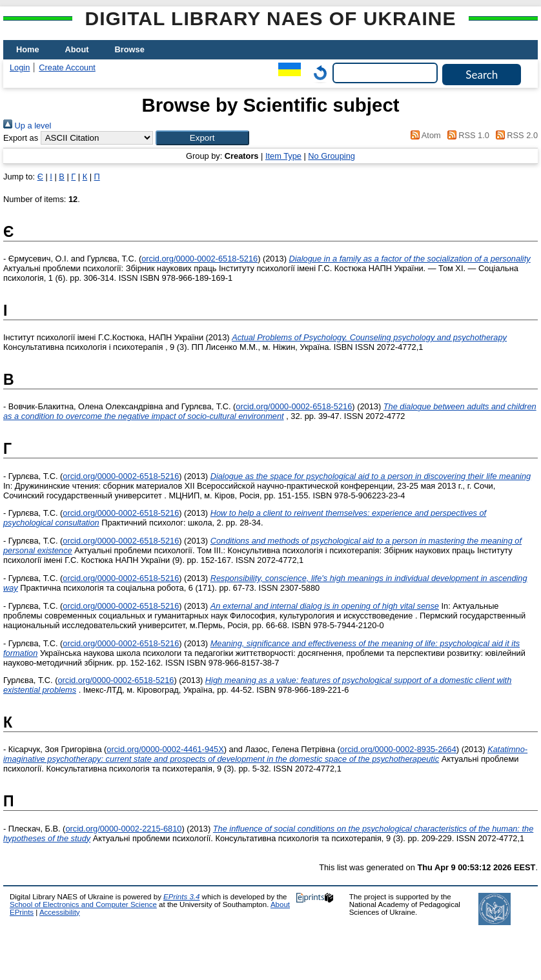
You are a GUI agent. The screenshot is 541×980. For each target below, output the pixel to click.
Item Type (283, 156)
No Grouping (332, 156)
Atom (424, 135)
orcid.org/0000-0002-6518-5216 (199, 259)
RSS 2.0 (515, 135)
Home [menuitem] (28, 49)
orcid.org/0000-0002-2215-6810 (123, 829)
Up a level (27, 126)
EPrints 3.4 (181, 897)
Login (20, 67)
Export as (21, 138)
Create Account (67, 67)
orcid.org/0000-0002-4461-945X (165, 749)
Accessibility (60, 912)
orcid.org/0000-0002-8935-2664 (398, 749)
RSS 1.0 (466, 135)
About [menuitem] (77, 49)
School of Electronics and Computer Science (83, 904)
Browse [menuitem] (130, 49)
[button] (202, 138)
